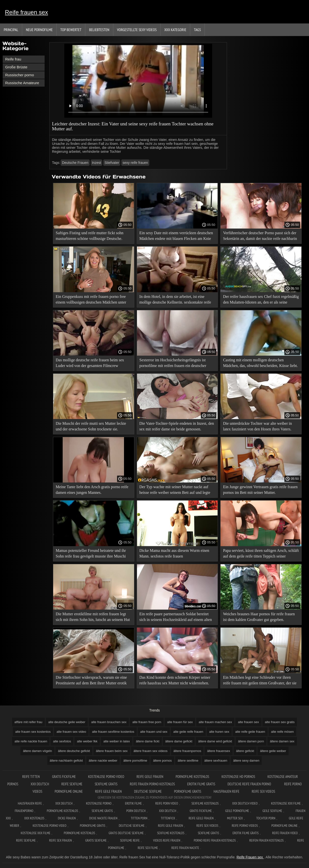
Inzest (96, 163)
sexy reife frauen (135, 163)
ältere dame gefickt (179, 741)
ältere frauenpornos (187, 751)
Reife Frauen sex (250, 857)
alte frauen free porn (147, 722)
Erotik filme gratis (201, 784)
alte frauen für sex (180, 722)
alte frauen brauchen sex (109, 722)
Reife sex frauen (60, 840)
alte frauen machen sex (215, 722)
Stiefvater (112, 163)
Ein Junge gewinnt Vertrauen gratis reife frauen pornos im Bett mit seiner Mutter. (260, 490)
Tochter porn (266, 818)
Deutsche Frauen (75, 163)
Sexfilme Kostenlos (205, 803)
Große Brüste (16, 67)
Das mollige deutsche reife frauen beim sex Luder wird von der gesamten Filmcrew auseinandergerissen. (90, 364)
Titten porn (139, 818)
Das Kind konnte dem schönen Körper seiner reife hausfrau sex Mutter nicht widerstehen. (175, 680)
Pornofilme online (69, 791)
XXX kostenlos (34, 818)
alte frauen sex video (71, 732)
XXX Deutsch (64, 803)
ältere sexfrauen (216, 761)
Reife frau (13, 59)
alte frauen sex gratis (280, 722)
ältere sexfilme (188, 761)
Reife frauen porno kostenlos (152, 784)
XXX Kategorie (175, 30)
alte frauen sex (248, 722)
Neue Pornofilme (39, 30)
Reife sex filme (148, 848)
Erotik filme (133, 803)
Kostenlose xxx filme (286, 803)
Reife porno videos (245, 826)
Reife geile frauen (150, 777)
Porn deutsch (136, 811)
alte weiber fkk (87, 741)
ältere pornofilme (135, 761)
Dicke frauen (67, 818)
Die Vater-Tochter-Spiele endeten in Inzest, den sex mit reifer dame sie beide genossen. (177, 426)
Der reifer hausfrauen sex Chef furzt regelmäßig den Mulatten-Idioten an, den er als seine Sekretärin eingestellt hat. (261, 300)
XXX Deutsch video (245, 803)
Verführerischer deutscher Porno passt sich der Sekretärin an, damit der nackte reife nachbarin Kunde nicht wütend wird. (260, 237)
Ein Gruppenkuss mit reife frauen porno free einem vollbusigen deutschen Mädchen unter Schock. (91, 300)
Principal (11, 30)
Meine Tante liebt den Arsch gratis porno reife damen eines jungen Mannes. (92, 490)
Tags (197, 30)
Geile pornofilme (237, 811)
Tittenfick (168, 818)
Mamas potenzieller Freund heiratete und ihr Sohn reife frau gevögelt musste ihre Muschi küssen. (91, 554)
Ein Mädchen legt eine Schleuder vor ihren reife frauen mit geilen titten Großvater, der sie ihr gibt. (260, 681)
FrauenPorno (24, 811)
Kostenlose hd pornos (238, 777)
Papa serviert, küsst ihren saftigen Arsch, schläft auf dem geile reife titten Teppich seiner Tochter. (261, 554)
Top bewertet (71, 30)
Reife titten (31, 777)
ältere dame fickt (147, 741)
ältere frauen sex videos (151, 751)
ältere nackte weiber (103, 761)
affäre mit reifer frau (28, 722)
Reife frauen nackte (185, 848)
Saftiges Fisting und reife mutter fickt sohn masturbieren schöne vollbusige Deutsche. (90, 236)
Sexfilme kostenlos (171, 833)
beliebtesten (99, 30)
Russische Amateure (22, 83)
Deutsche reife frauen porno (250, 784)
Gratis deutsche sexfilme (126, 833)
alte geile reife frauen (188, 732)
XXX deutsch (40, 784)
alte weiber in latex (117, 741)
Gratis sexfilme (96, 840)
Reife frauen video (285, 833)
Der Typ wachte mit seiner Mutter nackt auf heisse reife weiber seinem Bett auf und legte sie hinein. (175, 491)
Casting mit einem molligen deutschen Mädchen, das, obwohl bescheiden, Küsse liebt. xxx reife (260, 364)
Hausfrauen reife (227, 791)
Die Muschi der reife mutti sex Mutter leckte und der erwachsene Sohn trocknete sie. (91, 426)
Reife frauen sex (26, 12)
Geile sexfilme (272, 811)
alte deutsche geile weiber (67, 722)
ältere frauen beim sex (112, 751)
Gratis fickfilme (64, 777)
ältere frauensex (218, 751)
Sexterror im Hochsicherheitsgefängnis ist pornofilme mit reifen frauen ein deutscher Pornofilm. (173, 364)
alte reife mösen (283, 732)
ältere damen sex (282, 741)
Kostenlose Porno (99, 803)
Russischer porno (20, 75)
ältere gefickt (245, 751)
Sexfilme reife (130, 840)
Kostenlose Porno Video (106, 777)
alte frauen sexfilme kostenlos (113, 732)
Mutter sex (235, 818)
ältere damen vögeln (37, 751)
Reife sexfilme (72, 784)
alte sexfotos (62, 741)
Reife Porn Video (167, 803)
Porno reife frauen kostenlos (215, 840)
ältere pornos (162, 761)
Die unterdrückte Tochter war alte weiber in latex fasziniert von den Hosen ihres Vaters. (257, 426)
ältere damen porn (251, 741)
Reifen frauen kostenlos (267, 840)
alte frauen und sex (154, 732)
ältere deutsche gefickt (74, 751)
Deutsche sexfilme (148, 791)
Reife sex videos (264, 791)
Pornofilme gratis (188, 791)
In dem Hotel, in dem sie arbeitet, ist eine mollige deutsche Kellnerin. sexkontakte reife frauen (175, 300)
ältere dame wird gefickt (215, 741)
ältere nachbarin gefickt (66, 761)
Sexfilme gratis (106, 784)
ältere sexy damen (246, 761)
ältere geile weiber (273, 751)
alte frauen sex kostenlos (33, 732)
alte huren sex (219, 732)
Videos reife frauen (167, 840)
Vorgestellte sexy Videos (137, 30)
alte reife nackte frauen (31, 741)
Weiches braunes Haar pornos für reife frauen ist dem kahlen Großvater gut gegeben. (259, 617)
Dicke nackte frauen (103, 818)
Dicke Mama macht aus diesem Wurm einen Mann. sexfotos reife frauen (174, 553)
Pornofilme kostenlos (192, 777)
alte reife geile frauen (250, 732)
